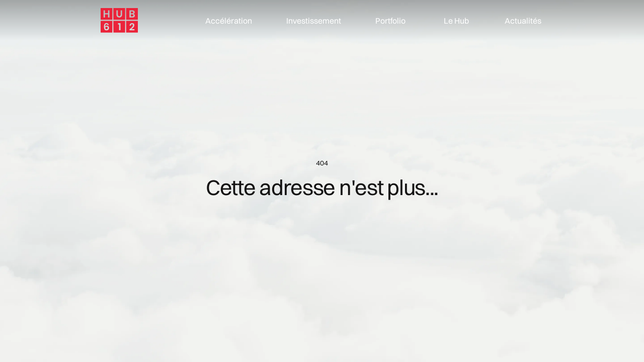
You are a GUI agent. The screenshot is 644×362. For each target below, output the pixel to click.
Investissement (314, 21)
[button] (453, 21)
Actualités (523, 21)
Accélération (229, 21)
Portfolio (390, 21)
